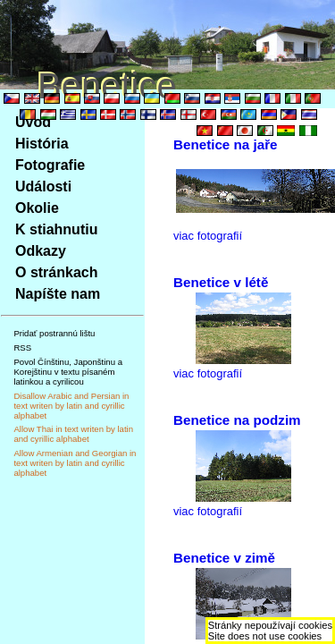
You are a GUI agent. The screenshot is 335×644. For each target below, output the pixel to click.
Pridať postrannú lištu (54, 333)
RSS (22, 347)
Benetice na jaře (226, 144)
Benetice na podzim (237, 420)
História (42, 144)
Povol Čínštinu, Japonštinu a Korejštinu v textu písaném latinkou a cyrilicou (68, 372)
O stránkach (56, 272)
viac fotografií (208, 236)
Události (43, 186)
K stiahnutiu (56, 229)
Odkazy (41, 251)
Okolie (37, 208)
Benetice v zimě (224, 558)
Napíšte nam (58, 294)
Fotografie (50, 165)
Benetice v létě (221, 282)
